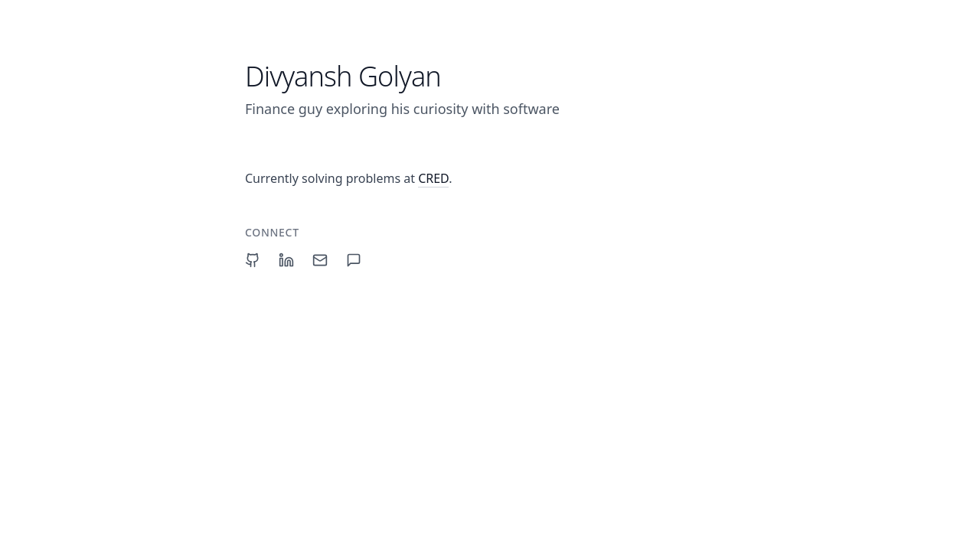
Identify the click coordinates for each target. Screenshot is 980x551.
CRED (433, 178)
